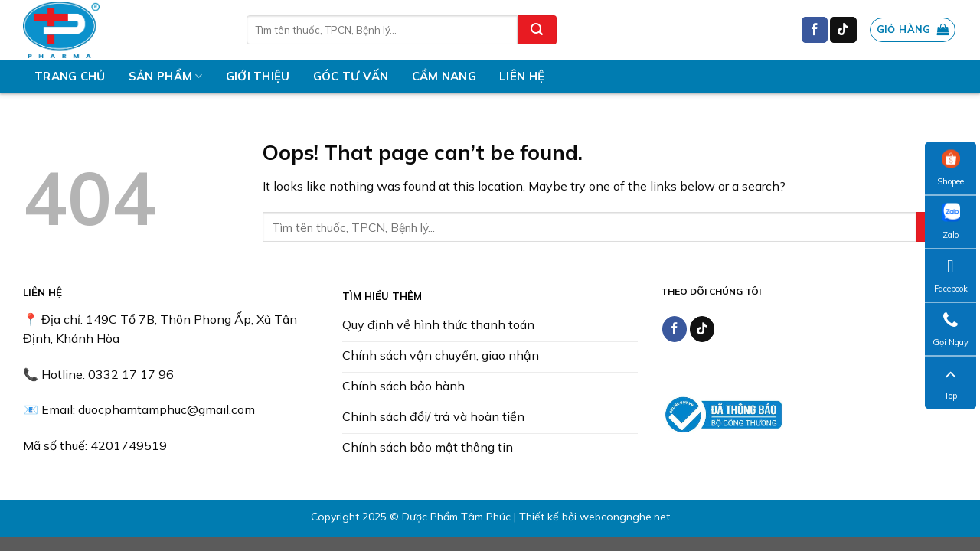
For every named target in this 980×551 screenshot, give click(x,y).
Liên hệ (522, 76)
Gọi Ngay (951, 329)
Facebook (951, 275)
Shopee (951, 168)
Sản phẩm (166, 77)
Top (951, 383)
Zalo (951, 222)
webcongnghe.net (625, 517)
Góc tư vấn (351, 76)
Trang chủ (70, 76)
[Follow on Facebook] (815, 30)
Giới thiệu (258, 76)
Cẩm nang (444, 76)
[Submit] (537, 30)
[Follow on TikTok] (843, 30)
